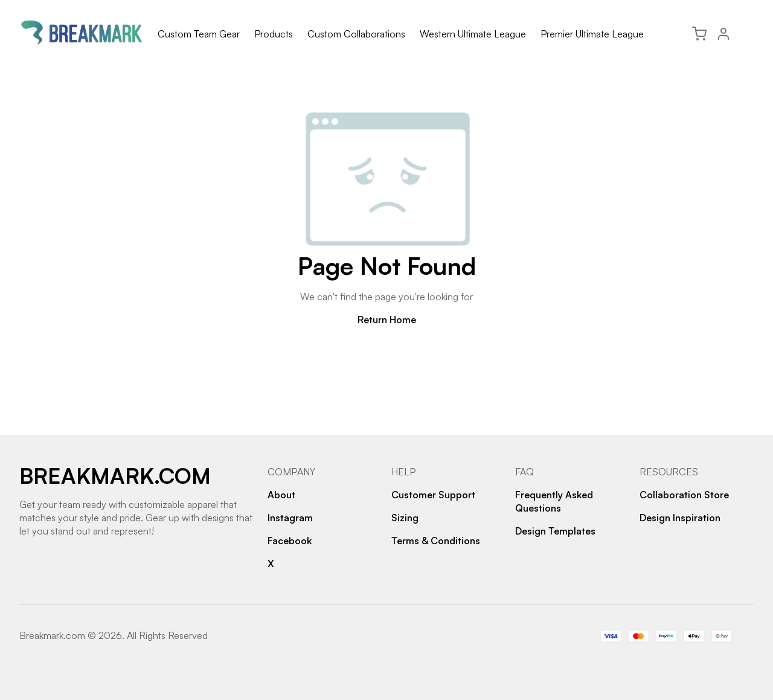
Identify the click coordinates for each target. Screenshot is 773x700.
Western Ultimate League (473, 34)
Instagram (290, 518)
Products (274, 34)
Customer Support (433, 495)
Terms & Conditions (436, 541)
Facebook (290, 541)
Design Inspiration (680, 518)
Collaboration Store (684, 495)
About (281, 495)
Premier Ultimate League (592, 34)
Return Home (387, 319)
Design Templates (555, 531)
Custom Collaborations (356, 34)
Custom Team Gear (199, 34)
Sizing (405, 518)
